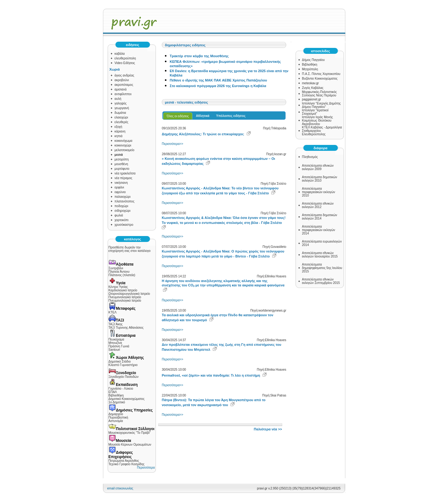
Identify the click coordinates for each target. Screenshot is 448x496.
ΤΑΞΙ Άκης (116, 324)
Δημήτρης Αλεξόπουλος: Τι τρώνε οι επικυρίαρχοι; (203, 134)
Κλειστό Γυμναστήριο (123, 365)
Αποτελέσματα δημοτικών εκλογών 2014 (320, 217)
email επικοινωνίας (120, 488)
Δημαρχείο (116, 414)
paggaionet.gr (312, 99)
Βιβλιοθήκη (116, 395)
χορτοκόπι (121, 220)
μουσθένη (121, 164)
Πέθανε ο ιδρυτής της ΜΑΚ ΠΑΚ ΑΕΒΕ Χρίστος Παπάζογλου (219, 80)
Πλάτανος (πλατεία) (122, 275)
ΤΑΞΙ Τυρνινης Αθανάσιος (126, 328)
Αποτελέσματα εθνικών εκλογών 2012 (318, 205)
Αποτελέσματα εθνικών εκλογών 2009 (318, 167)
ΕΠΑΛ (113, 392)
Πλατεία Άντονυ (119, 272)
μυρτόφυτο (122, 169)
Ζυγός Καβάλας (313, 88)
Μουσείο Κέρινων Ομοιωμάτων (130, 445)
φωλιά (119, 215)
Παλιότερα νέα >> (268, 429)
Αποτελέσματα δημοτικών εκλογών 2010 (320, 179)
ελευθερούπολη (125, 58)
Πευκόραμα (117, 339)
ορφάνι (119, 187)
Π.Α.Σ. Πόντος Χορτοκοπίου (321, 74)
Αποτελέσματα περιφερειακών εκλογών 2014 (319, 230)
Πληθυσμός (310, 157)
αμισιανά (121, 89)
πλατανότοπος (124, 201)
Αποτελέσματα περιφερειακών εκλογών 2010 (319, 192)
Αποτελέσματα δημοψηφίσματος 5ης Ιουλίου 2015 (322, 268)
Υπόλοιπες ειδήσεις (231, 116)
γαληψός (121, 103)
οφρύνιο (120, 192)
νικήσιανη (121, 183)
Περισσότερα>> (173, 144)
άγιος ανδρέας (124, 75)
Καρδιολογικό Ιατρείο (123, 290)
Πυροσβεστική (118, 417)
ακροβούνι (122, 80)
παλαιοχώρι (122, 197)
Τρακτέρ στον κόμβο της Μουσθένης (199, 56)
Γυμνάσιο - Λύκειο (121, 389)
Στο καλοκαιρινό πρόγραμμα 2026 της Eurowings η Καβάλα (218, 86)
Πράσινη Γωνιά (119, 346)
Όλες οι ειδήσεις (178, 116)
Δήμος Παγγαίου (313, 60)
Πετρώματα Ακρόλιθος (124, 461)
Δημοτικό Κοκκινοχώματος (127, 399)
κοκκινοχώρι (123, 145)
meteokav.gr (310, 83)
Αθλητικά (203, 116)
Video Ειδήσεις (125, 63)
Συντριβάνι (116, 268)
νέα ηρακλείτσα (125, 173)
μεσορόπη (122, 159)
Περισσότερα (146, 468)
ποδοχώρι (121, 206)
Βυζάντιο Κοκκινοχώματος (320, 79)
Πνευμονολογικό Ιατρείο (125, 297)
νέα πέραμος (123, 178)
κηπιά (118, 136)
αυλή (118, 99)
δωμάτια (120, 113)
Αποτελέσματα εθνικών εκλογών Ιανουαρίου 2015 (320, 255)
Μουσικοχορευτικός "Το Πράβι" (130, 433)
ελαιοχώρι (121, 117)
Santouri (114, 350)
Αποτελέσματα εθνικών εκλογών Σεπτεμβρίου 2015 (321, 281)
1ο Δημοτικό (117, 402)
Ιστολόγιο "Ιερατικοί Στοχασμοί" (315, 112)
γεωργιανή (122, 108)
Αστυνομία (116, 421)
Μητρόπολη (310, 69)
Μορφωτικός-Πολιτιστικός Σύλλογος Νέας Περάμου (320, 94)
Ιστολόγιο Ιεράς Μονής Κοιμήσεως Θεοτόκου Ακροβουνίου (318, 121)
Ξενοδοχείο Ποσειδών (124, 377)
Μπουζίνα (115, 343)
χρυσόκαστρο (124, 225)
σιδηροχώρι (122, 211)
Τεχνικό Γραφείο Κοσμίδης (127, 464)
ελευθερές (121, 122)
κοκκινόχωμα (123, 141)
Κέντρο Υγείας (118, 287)
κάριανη (120, 131)
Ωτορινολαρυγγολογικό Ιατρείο (129, 294)
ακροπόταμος (124, 85)
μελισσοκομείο (124, 150)
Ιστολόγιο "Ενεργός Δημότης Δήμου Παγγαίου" (322, 105)
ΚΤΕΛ (113, 312)
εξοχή (118, 127)
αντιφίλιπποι (123, 94)
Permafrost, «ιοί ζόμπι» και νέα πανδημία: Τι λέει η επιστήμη (211, 375)
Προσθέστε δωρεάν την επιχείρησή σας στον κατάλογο (130, 249)
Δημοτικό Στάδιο (120, 362)
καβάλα (120, 54)
